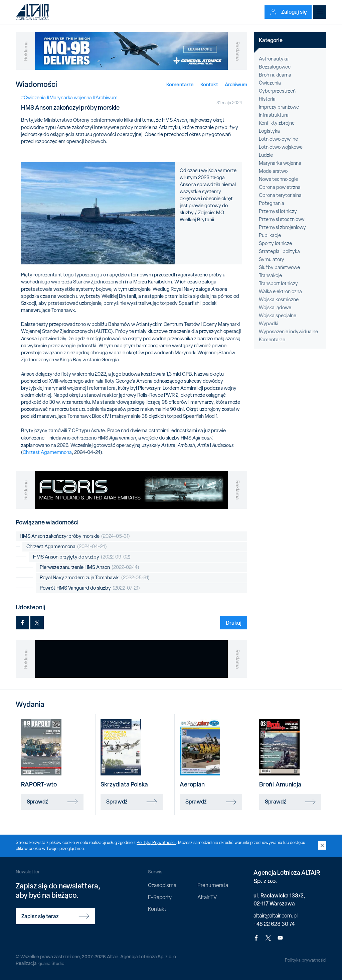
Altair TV (207, 897)
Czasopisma (162, 885)
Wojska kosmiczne (279, 299)
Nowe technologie (278, 179)
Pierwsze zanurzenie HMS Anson (90, 567)
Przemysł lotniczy (278, 211)
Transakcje (270, 275)
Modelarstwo (273, 171)
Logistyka (269, 131)
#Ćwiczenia (33, 98)
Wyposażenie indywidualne (288, 332)
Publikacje (270, 235)
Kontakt (209, 84)
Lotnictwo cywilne (278, 139)
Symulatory (272, 259)
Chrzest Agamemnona (47, 452)
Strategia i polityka (279, 251)
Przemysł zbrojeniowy (282, 227)
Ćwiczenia (270, 83)
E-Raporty (160, 897)
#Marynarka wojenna (69, 98)
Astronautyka (274, 59)
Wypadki (269, 324)
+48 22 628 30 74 (274, 924)
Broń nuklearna (275, 75)
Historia (267, 99)
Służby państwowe (279, 267)
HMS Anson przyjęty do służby (82, 557)
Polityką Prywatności (157, 842)
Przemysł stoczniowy (282, 219)
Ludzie (266, 155)
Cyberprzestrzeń (277, 91)
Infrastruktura (274, 115)
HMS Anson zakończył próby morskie (75, 536)
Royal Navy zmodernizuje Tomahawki (95, 578)
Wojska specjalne (278, 316)
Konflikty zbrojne (277, 123)
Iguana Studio (51, 963)
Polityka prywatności (305, 960)
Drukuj (234, 623)
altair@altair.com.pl (276, 916)
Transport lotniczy (278, 283)
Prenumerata (213, 885)
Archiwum (236, 84)
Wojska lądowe (275, 308)
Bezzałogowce (275, 67)
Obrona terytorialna (280, 195)
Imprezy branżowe (279, 107)
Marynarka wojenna (280, 163)
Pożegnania (272, 203)
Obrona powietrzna (280, 187)
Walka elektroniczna (280, 291)
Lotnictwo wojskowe (281, 147)
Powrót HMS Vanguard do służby (90, 588)
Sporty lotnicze (275, 243)
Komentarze (180, 84)
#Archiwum (105, 98)
